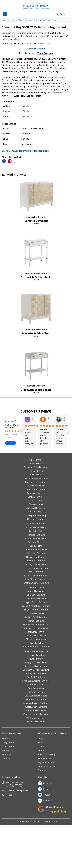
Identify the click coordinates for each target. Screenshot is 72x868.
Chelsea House (36, 555)
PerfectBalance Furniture (36, 702)
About (41, 790)
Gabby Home (36, 597)
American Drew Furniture (36, 518)
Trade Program (45, 104)
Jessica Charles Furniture (36, 627)
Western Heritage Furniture (36, 765)
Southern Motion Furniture (36, 721)
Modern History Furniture (36, 679)
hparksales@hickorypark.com (17, 842)
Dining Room (8, 798)
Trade (41, 794)
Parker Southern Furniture (36, 698)
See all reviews (11, 494)
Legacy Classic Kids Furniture (36, 657)
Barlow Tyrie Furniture (36, 533)
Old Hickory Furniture (36, 690)
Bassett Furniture (36, 537)
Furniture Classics (36, 593)
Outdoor (6, 809)
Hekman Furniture (36, 612)
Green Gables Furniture (36, 601)
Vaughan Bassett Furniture (36, 754)
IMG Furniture (36, 623)
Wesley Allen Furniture (36, 758)
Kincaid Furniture (36, 642)
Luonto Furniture (36, 664)
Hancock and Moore (36, 608)
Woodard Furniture (36, 773)
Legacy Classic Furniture (36, 653)
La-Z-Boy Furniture (36, 646)
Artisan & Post (36, 522)
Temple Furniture (36, 739)
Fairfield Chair (36, 582)
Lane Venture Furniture (36, 650)
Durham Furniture (36, 570)
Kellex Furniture (36, 639)
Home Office (8, 802)
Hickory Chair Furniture (36, 615)
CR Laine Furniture (36, 563)
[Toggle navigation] (5, 14)
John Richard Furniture (36, 630)
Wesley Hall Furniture (36, 762)
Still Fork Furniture (36, 728)
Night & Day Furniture (36, 683)
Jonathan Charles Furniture (36, 634)
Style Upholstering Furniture (36, 732)
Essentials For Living (36, 578)
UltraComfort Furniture (36, 747)
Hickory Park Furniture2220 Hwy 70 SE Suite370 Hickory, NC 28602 (14, 836)
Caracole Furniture (36, 544)
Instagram (48, 840)
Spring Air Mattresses (36, 725)
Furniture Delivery (36, 100)
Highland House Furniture (36, 619)
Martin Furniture (36, 672)
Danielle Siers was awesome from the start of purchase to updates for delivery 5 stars (44, 488)
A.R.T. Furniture (36, 511)
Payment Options (46, 813)
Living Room (8, 794)
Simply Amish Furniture (36, 714)
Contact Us (43, 802)
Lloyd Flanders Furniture (36, 661)
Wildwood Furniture (36, 769)
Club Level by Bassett (36, 559)
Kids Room (7, 806)
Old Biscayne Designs (36, 687)
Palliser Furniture (36, 694)
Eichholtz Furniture (36, 575)
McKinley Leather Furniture (36, 676)
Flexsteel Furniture (36, 586)
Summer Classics (36, 736)
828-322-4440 (11, 846)
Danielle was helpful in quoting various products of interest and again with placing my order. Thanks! (60, 488)
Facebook (48, 834)
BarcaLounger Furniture (36, 529)
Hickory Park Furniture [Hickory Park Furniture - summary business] (11, 478)
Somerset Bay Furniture (36, 268)
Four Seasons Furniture (36, 590)
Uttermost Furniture (36, 750)
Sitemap (42, 821)
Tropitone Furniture (36, 743)
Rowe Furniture (36, 710)
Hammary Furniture (36, 604)
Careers (42, 798)
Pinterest (48, 852)
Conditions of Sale (47, 817)
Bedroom (6, 790)
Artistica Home (36, 526)
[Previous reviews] (22, 483)
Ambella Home (36, 515)
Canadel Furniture (36, 541)
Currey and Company (36, 566)
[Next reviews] (68, 483)
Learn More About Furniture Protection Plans (25, 202)
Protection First (45, 809)
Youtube (48, 846)
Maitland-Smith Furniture (36, 668)
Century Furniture (36, 548)
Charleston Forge (36, 552)
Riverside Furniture (36, 706)
